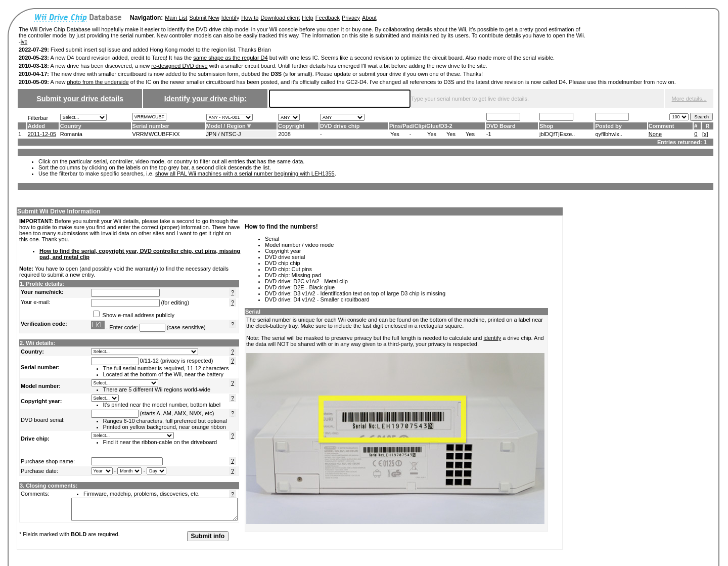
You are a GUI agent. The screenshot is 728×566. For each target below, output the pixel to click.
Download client (280, 18)
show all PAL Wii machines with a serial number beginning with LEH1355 (245, 173)
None (655, 134)
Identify (230, 18)
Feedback (328, 18)
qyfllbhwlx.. (609, 134)
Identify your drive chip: (206, 99)
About (369, 18)
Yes (395, 134)
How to (250, 18)
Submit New (204, 18)
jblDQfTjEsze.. (557, 134)
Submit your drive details (80, 99)
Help (308, 18)
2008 (284, 134)
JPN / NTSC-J (224, 134)
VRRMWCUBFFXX (156, 134)
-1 (489, 134)
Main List (176, 18)
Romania (71, 134)
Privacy (351, 18)
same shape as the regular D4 (230, 58)
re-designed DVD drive (179, 66)
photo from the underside (98, 82)
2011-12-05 (42, 134)
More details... (689, 99)
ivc (24, 41)
